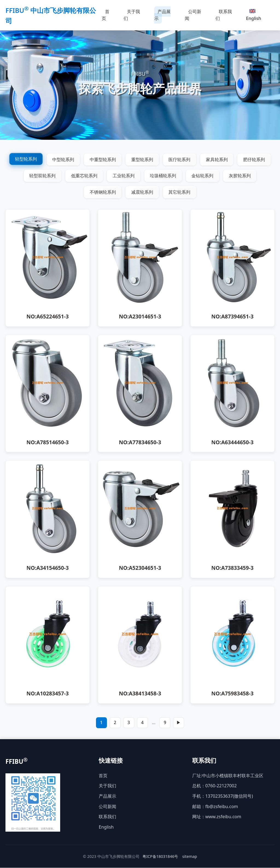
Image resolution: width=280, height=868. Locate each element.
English (254, 15)
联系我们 (224, 15)
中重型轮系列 (103, 159)
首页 (106, 15)
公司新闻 (193, 15)
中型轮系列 (63, 159)
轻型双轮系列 (42, 176)
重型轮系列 (142, 159)
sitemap (189, 857)
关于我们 (132, 15)
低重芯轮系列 (84, 176)
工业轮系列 (124, 176)
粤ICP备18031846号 (160, 857)
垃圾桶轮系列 (163, 176)
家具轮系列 (217, 159)
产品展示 (162, 15)
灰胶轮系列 (240, 176)
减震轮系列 (142, 192)
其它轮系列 (180, 192)
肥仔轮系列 (255, 159)
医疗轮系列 (180, 159)
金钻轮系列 (203, 176)
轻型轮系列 (25, 159)
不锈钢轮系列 (103, 192)
